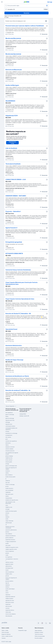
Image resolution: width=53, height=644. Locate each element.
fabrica (7, 445)
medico (7, 496)
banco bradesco (9, 475)
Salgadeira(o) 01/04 (12, 116)
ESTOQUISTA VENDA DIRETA (14, 254)
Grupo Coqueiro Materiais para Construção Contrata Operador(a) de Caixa (21, 283)
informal (7, 431)
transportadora (9, 498)
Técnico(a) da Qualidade (13, 164)
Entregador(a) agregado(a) (14, 242)
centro (7, 593)
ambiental (8, 481)
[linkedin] (50, 623)
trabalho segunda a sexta (11, 549)
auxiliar (7, 543)
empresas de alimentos (11, 536)
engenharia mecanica (10, 540)
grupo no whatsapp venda (11, 466)
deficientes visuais (10, 602)
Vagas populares (38, 630)
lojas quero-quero (9, 494)
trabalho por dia (9, 458)
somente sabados (9, 449)
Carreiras (4, 638)
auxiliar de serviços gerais (11, 511)
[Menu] (2, 2)
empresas (8, 585)
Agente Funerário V (11, 228)
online (7, 591)
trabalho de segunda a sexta (12, 547)
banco (7, 515)
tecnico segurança (10, 551)
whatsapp (8, 422)
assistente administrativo (11, 530)
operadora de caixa (10, 600)
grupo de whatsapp (10, 418)
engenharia (8, 604)
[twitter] (46, 623)
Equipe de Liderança (6, 634)
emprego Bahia (23, 414)
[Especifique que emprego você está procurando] (26, 6)
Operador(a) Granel (11, 329)
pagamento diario (9, 564)
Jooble (10, 642)
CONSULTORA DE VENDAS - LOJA (16, 179)
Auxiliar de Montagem (12, 85)
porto (7, 439)
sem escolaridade (9, 490)
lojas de (7, 583)
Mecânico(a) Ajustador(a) (13, 54)
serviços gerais (9, 462)
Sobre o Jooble (5, 630)
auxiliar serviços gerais (10, 477)
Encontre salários (39, 638)
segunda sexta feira (10, 420)
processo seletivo (9, 581)
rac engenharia (9, 557)
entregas (7, 509)
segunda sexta (9, 424)
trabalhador (8, 492)
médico (7, 473)
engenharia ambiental (10, 597)
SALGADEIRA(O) (10, 101)
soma (7, 505)
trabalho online (9, 574)
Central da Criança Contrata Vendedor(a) (18, 270)
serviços (7, 513)
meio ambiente (9, 534)
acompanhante (9, 435)
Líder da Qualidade (11, 148)
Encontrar (26, 13)
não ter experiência (10, 572)
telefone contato (9, 562)
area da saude (9, 606)
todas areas (8, 612)
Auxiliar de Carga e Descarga (14, 360)
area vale (8, 483)
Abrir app (50, 2)
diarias (7, 416)
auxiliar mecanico (9, 488)
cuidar (7, 555)
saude (7, 519)
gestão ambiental (9, 538)
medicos (7, 587)
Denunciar (44, 34)
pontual (7, 576)
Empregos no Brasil (39, 632)
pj (6, 479)
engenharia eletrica (10, 610)
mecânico (8, 471)
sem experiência (9, 413)
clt (6, 525)
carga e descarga (9, 521)
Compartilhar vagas (22, 630)
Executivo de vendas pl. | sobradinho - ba (18, 390)
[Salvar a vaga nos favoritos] (47, 26)
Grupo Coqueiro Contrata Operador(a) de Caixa (20, 299)
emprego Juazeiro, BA (24, 416)
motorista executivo (10, 451)
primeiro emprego (9, 456)
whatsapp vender (9, 568)
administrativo (9, 566)
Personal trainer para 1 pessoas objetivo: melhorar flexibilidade (25, 26)
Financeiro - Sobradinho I (13, 211)
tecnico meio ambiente (11, 614)
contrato (7, 608)
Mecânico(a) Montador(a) (13, 38)
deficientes (8, 443)
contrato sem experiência (11, 441)
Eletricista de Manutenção (14, 70)
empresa (7, 517)
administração (9, 523)
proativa (7, 532)
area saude (8, 545)
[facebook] (38, 623)
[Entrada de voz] (47, 6)
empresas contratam (10, 447)
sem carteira (8, 437)
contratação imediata (10, 426)
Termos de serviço (39, 634)
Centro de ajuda (5, 632)
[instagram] (42, 623)
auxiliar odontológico (10, 589)
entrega (7, 464)
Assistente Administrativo (14, 346)
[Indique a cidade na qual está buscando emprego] (26, 9)
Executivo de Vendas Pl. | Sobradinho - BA (18, 314)
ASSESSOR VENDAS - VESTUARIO (16, 196)
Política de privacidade (40, 636)
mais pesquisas (9, 616)
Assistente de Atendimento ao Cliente (17, 376)
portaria (7, 553)
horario (7, 570)
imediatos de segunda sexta (12, 500)
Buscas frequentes (11, 406)
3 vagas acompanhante (11, 542)
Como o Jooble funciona (7, 636)
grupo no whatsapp (10, 414)
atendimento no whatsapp (11, 433)
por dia (7, 486)
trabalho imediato (9, 599)
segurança (8, 595)
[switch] (46, 21)
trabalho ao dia (9, 507)
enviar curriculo (9, 460)
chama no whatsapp (10, 485)
